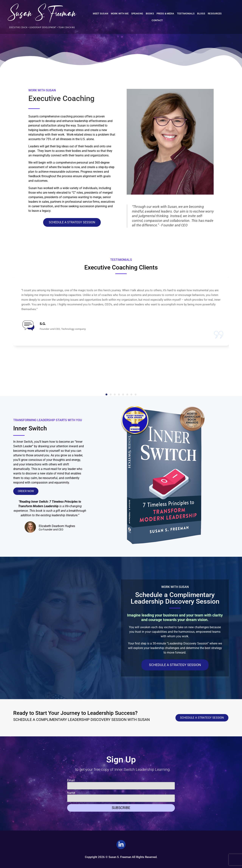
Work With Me (120, 14)
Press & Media (165, 14)
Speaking (137, 14)
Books (150, 14)
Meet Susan (100, 14)
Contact (157, 20)
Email (71, 780)
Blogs (201, 14)
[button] (106, 394)
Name (71, 793)
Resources (215, 14)
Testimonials (186, 14)
